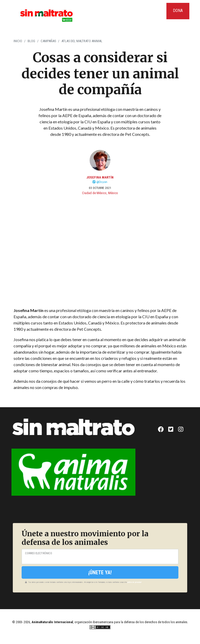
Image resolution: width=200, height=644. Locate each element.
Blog (31, 41)
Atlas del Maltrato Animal (82, 41)
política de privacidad (134, 582)
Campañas (48, 41)
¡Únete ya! (100, 572)
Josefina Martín (100, 177)
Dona (178, 11)
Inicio (18, 41)
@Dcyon (100, 182)
